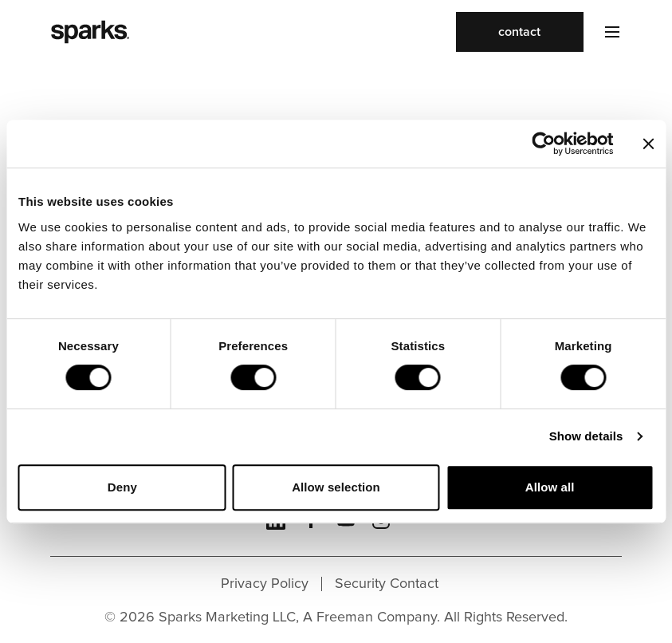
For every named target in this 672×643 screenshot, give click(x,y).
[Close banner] (648, 144)
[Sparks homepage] (90, 32)
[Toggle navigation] (603, 32)
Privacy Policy (265, 584)
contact (519, 32)
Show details (586, 436)
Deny (122, 487)
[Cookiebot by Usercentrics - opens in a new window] (543, 144)
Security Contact (387, 584)
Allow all (550, 487)
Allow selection (336, 487)
